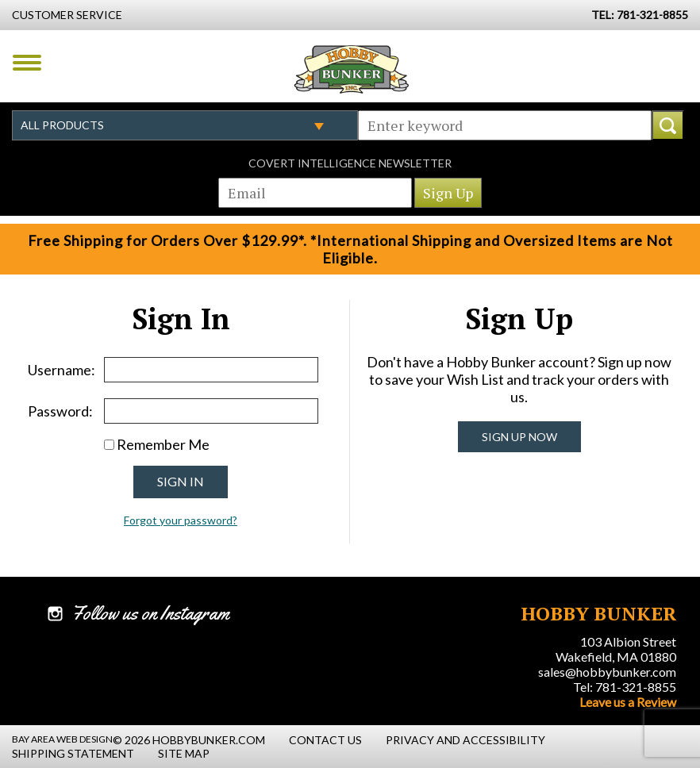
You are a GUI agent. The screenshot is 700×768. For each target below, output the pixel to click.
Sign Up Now (519, 437)
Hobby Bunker (351, 69)
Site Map (184, 753)
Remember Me (163, 444)
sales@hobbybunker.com (607, 672)
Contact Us (325, 740)
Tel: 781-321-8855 (625, 687)
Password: (60, 411)
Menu (27, 63)
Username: (62, 370)
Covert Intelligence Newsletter (350, 163)
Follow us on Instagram (150, 613)
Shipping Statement (73, 753)
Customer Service (67, 15)
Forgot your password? (181, 520)
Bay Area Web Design (62, 739)
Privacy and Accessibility (465, 740)
